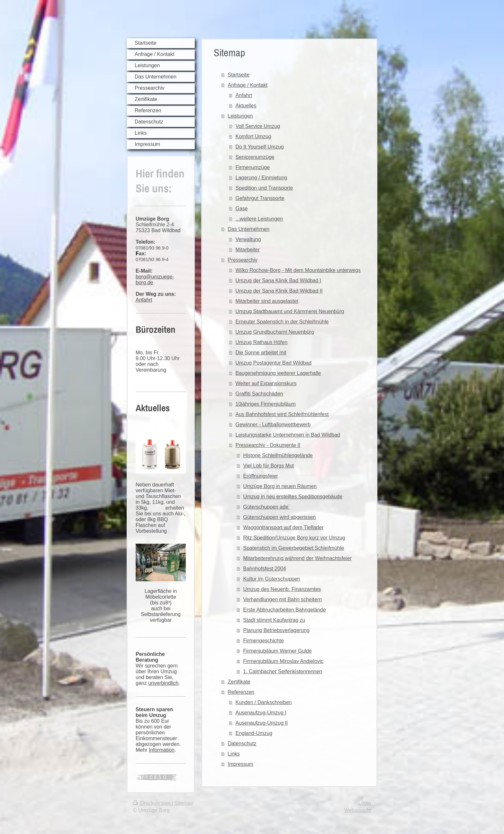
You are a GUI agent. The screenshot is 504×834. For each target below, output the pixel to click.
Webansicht (358, 810)
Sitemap (184, 803)
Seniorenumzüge (255, 157)
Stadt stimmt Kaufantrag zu (274, 620)
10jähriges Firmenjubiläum (266, 404)
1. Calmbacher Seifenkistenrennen (283, 671)
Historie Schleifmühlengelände (278, 455)
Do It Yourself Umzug (260, 147)
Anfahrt (144, 300)
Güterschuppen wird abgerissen (280, 517)
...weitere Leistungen (259, 219)
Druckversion (152, 803)
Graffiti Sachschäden (259, 394)
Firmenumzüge (253, 167)
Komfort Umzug (253, 136)
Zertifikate (239, 682)
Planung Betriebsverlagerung (276, 630)
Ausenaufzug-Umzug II (262, 723)
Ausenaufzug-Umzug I (261, 713)
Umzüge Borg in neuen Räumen (280, 486)
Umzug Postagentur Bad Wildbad (274, 363)
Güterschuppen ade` (267, 507)
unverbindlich (163, 683)
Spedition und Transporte (264, 188)
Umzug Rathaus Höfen (262, 342)
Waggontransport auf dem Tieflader (283, 527)
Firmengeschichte (264, 641)
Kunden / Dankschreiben (264, 702)
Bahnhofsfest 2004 (265, 569)
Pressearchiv (243, 260)
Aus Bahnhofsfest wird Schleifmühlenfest (282, 414)
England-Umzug (254, 733)
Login (365, 803)
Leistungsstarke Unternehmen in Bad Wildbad (288, 435)
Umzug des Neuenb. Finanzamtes (282, 589)
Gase (242, 208)
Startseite (239, 75)
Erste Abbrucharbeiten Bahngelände (285, 610)
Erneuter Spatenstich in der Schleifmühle (282, 322)
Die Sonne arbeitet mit (261, 353)
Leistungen (240, 116)
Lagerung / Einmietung (261, 178)
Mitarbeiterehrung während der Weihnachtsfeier (298, 558)
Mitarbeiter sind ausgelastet (267, 301)
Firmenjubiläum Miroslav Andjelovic (283, 661)
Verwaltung (248, 239)
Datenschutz (242, 743)
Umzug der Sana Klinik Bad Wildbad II (279, 291)
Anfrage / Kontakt (248, 85)
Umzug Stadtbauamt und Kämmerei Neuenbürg (290, 311)
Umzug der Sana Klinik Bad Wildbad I (279, 281)
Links (234, 754)
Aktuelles (246, 106)
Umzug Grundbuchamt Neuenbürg (275, 332)
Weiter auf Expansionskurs (266, 383)
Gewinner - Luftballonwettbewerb (273, 425)
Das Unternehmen (249, 229)
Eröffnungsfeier (261, 476)
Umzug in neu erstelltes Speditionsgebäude (293, 497)
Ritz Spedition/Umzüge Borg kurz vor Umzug (294, 538)
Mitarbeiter (248, 250)
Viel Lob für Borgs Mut (269, 466)
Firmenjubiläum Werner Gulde (278, 651)
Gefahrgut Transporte (260, 198)
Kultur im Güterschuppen (272, 579)
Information (162, 750)
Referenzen (241, 692)
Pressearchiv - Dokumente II (268, 445)
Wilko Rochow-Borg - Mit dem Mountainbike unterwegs (298, 270)
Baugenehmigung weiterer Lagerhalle (278, 373)
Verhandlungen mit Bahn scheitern (283, 599)
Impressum (241, 764)
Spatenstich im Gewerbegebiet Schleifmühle (294, 548)
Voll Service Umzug (258, 126)
